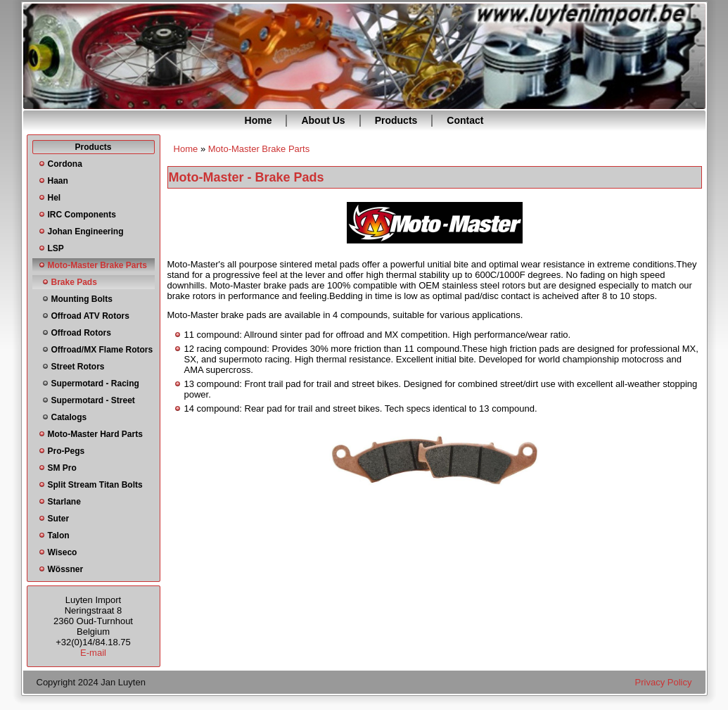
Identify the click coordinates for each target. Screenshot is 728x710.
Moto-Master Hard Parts (95, 434)
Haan (58, 181)
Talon (59, 535)
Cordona (65, 164)
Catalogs (69, 417)
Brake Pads (74, 282)
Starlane (64, 502)
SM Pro (62, 468)
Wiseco (63, 552)
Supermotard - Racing (95, 383)
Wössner (66, 569)
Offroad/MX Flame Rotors (102, 350)
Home (258, 120)
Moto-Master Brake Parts (97, 265)
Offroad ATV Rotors (90, 316)
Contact (465, 120)
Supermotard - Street (93, 400)
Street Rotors (78, 367)
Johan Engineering (86, 232)
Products (396, 120)
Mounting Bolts (82, 299)
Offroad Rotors (81, 333)
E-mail (93, 653)
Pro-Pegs (66, 451)
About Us (323, 120)
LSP (56, 248)
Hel (55, 198)
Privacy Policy (664, 682)
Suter (59, 519)
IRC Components (82, 215)
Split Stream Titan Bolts (95, 485)
